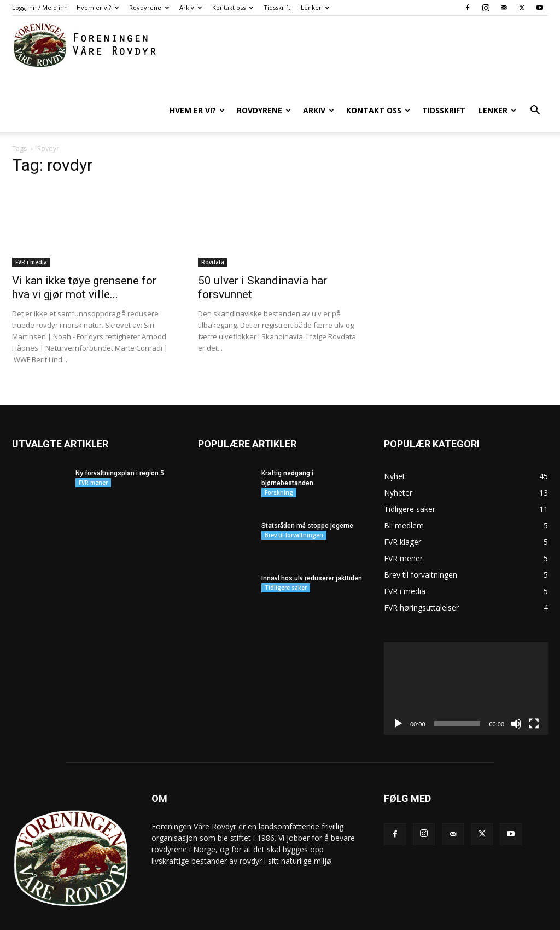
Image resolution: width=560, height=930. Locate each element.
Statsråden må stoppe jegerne (307, 498)
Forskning (279, 464)
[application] (466, 661)
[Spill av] (398, 696)
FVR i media (31, 234)
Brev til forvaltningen (294, 507)
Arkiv (191, 7)
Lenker (315, 7)
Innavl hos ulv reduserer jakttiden (312, 550)
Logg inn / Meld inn (40, 7)
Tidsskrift (277, 7)
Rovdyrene (149, 7)
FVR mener (93, 455)
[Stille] (516, 696)
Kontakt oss (233, 7)
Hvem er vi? (98, 7)
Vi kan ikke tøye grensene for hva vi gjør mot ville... (84, 260)
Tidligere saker (286, 560)
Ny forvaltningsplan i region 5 (120, 445)
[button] (535, 111)
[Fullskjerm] (534, 696)
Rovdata (213, 234)
